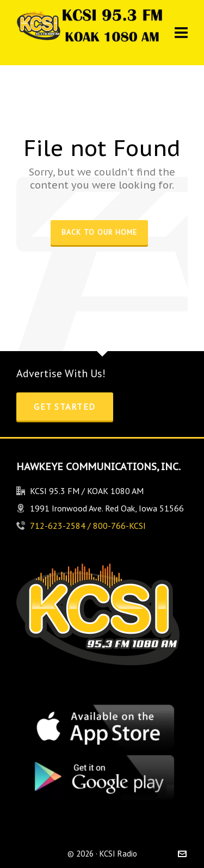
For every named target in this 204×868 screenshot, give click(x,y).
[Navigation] (181, 33)
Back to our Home (99, 232)
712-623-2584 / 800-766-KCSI (88, 526)
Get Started (65, 407)
